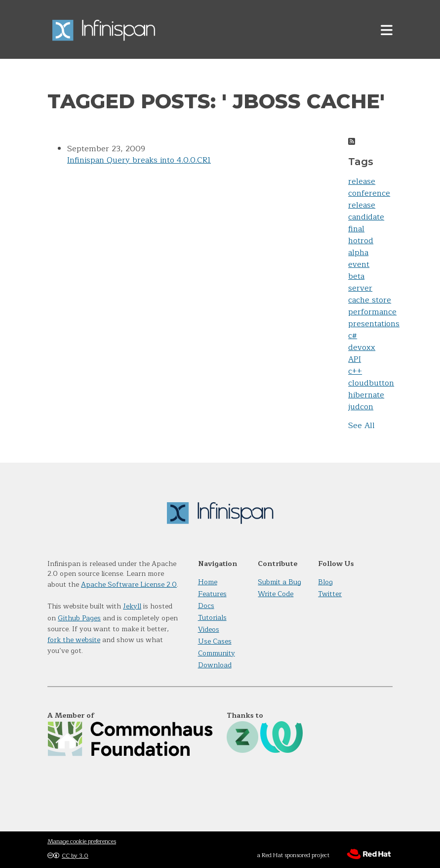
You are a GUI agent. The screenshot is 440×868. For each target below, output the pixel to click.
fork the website (74, 640)
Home (208, 582)
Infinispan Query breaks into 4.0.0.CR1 (139, 160)
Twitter (330, 594)
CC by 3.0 (75, 856)
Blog (325, 582)
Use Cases (215, 641)
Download (215, 665)
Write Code (276, 594)
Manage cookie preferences (82, 841)
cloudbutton (371, 383)
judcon (361, 407)
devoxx (362, 347)
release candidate (366, 211)
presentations (374, 324)
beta (356, 276)
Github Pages (79, 618)
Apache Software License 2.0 (129, 585)
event (359, 264)
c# (353, 336)
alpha (358, 253)
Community (217, 653)
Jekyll (132, 606)
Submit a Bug (280, 582)
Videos (209, 629)
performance (372, 312)
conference (369, 193)
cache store (370, 300)
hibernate (366, 395)
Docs (206, 606)
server (360, 288)
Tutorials (212, 618)
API (355, 359)
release (362, 181)
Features (212, 594)
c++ (355, 371)
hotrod (361, 241)
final (356, 229)
